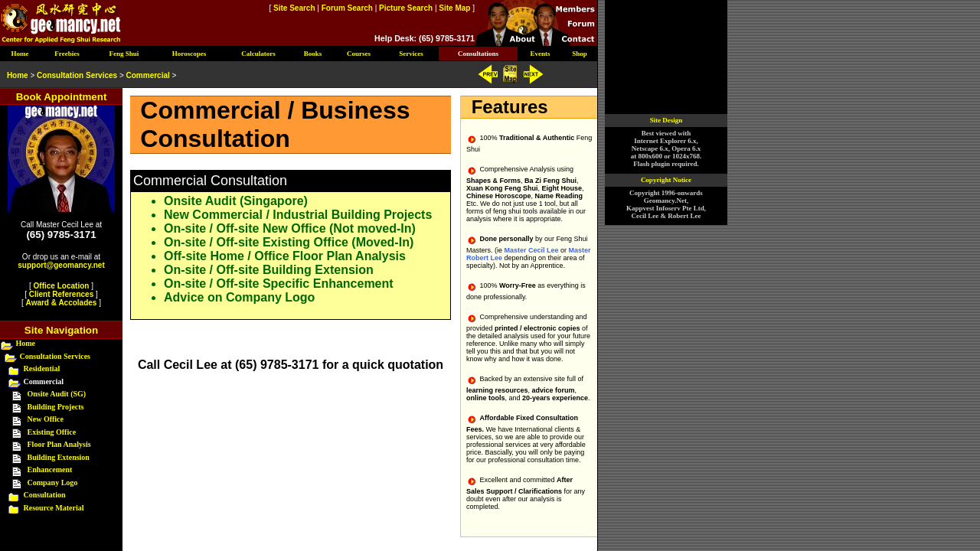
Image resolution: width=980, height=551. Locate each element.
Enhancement (50, 469)
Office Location (62, 286)
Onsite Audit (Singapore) (236, 201)
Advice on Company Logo (239, 297)
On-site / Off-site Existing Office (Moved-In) (289, 242)
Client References (61, 294)
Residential (42, 368)
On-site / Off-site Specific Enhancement (279, 284)
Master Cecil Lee (531, 250)
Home (26, 343)
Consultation (45, 495)
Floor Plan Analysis (59, 444)
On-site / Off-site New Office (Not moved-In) (290, 228)
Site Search (294, 8)
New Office (46, 419)
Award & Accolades (62, 303)
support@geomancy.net (61, 265)
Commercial (148, 75)
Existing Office (52, 432)
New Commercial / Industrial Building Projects (298, 215)
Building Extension (59, 457)
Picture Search (406, 8)
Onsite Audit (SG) (57, 394)
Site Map (454, 8)
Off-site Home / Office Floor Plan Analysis (285, 256)
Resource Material (54, 508)
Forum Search (347, 8)
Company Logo (53, 483)
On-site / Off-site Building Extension (269, 270)
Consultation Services (56, 356)
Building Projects (56, 407)
